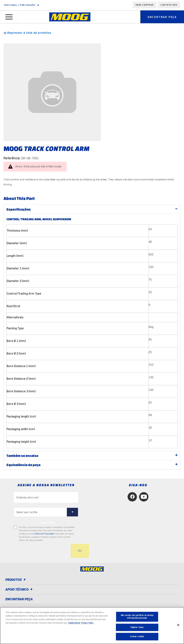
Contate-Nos (169, 5)
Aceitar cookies (137, 637)
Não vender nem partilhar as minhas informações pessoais (137, 617)
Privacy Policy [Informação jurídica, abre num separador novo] (87, 623)
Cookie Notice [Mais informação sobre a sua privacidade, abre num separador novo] (74, 623)
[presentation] (41, 551)
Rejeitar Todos (137, 627)
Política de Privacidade (44, 534)
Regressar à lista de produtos (29, 33)
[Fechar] (178, 625)
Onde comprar (145, 5)
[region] (92, 626)
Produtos (16, 580)
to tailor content (48, 523)
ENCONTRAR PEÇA (19, 599)
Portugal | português (20, 5)
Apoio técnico (19, 589)
